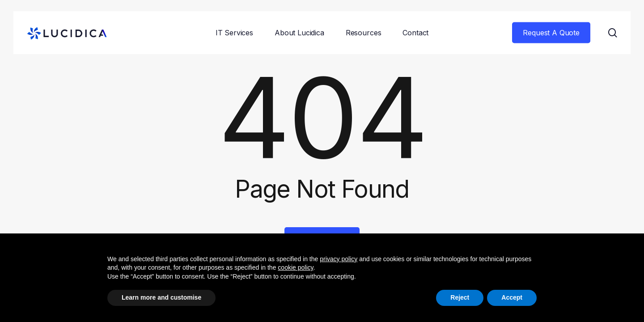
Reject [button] (460, 297)
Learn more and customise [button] (161, 297)
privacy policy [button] (339, 259)
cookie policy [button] (295, 267)
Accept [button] (512, 297)
